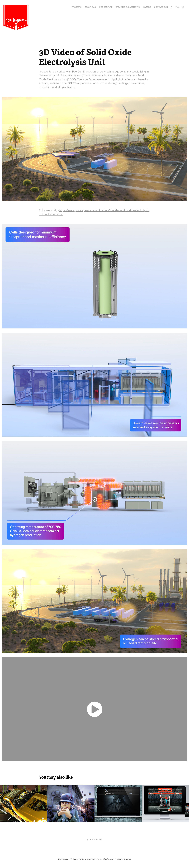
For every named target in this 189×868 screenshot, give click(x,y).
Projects (77, 7)
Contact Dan (161, 7)
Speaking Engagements (128, 7)
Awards (147, 7)
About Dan (90, 7)
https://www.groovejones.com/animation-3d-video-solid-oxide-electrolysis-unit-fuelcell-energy (94, 212)
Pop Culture (106, 7)
